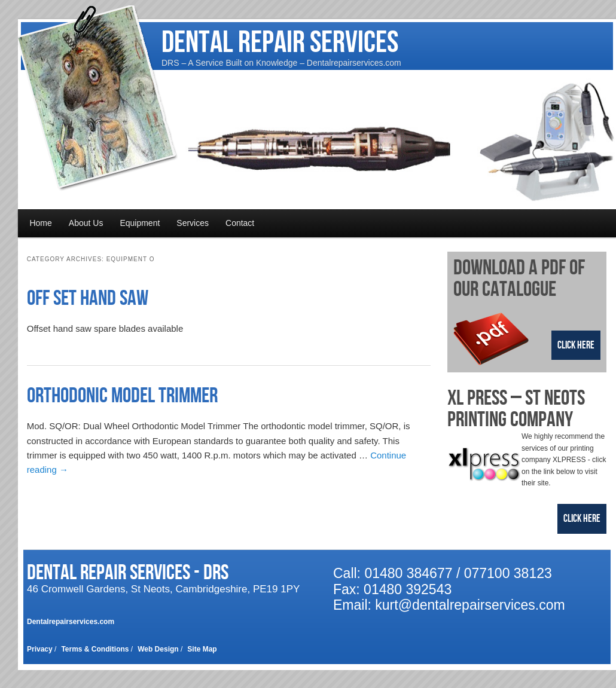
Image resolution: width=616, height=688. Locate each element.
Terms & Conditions (95, 649)
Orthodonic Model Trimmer (122, 396)
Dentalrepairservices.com (71, 622)
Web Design (158, 649)
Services (193, 223)
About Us (86, 223)
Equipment (140, 223)
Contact (240, 223)
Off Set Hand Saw (88, 299)
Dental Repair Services (280, 43)
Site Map (202, 649)
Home (40, 223)
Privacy (40, 649)
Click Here (576, 345)
